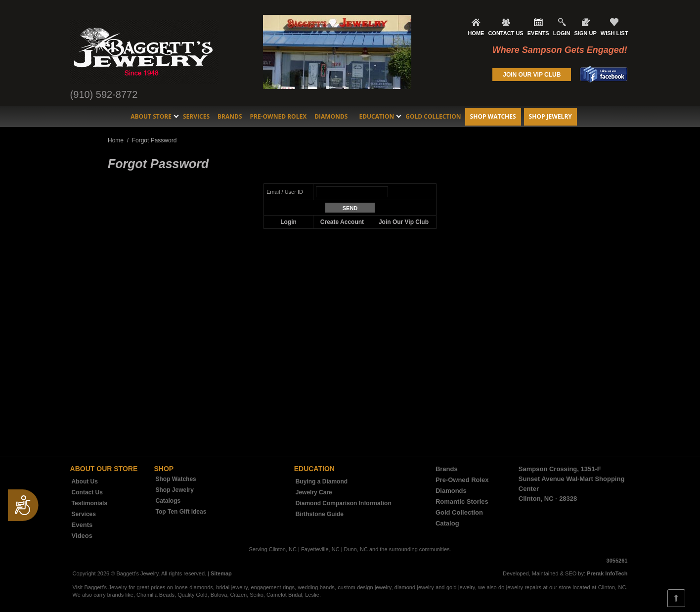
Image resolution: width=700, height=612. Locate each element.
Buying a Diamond (322, 481)
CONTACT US (505, 33)
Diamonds (331, 116)
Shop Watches (493, 116)
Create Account (342, 222)
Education (376, 116)
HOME (476, 33)
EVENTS (538, 33)
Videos (82, 536)
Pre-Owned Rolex (279, 116)
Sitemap (221, 573)
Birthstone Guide (320, 514)
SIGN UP (586, 33)
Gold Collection (433, 116)
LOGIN (562, 33)
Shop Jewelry (550, 116)
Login (288, 222)
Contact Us (87, 492)
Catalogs (168, 501)
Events (82, 525)
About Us (85, 481)
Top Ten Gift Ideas (181, 512)
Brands (230, 116)
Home (116, 140)
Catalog (447, 523)
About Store (151, 116)
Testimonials (89, 503)
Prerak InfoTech (607, 573)
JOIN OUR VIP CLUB (532, 75)
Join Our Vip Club (404, 222)
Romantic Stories (462, 502)
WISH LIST (614, 33)
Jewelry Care (314, 492)
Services (196, 116)
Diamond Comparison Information (344, 503)
